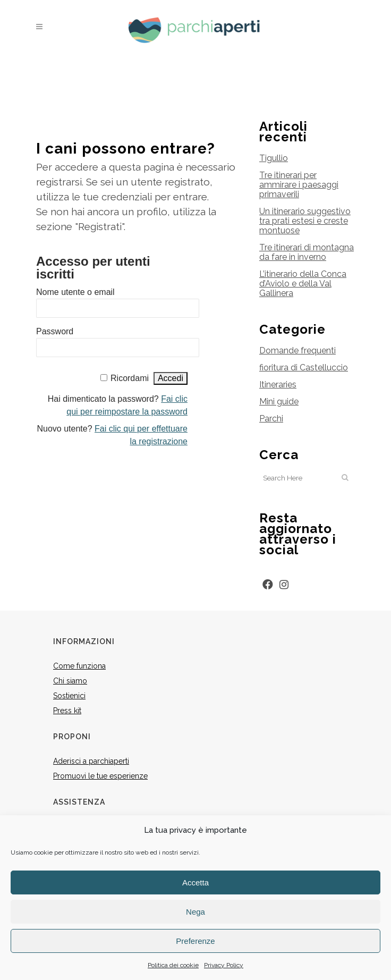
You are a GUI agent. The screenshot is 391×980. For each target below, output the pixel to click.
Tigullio (274, 158)
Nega (195, 912)
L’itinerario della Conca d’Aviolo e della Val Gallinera (303, 284)
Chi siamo (70, 681)
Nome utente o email (75, 292)
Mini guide (279, 402)
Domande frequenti (297, 350)
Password (55, 331)
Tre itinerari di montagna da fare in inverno (307, 252)
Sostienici (69, 696)
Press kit (67, 711)
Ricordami (130, 378)
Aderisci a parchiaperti (91, 761)
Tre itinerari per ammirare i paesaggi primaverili (299, 185)
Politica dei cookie (173, 965)
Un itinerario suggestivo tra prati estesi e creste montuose (305, 221)
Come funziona (79, 666)
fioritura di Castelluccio (304, 367)
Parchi (271, 419)
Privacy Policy (224, 965)
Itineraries (278, 385)
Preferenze (195, 941)
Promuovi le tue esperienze (100, 776)
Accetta (195, 882)
